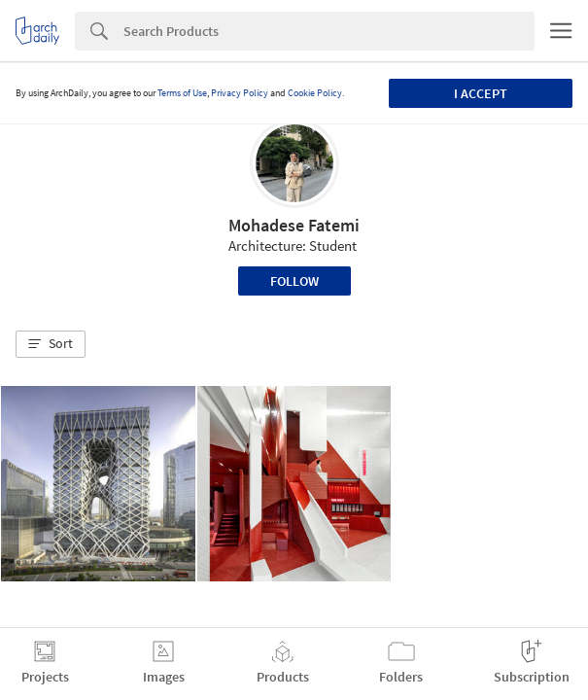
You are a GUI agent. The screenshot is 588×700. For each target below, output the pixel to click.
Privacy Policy (240, 93)
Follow (294, 281)
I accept (481, 93)
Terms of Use (182, 93)
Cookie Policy (315, 93)
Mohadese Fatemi (294, 225)
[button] (51, 344)
